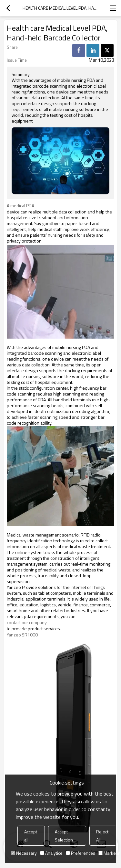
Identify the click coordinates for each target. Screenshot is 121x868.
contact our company (27, 623)
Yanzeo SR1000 (22, 635)
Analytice (51, 853)
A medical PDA (21, 206)
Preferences (81, 853)
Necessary (24, 853)
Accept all (31, 836)
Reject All (102, 836)
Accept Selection (64, 836)
